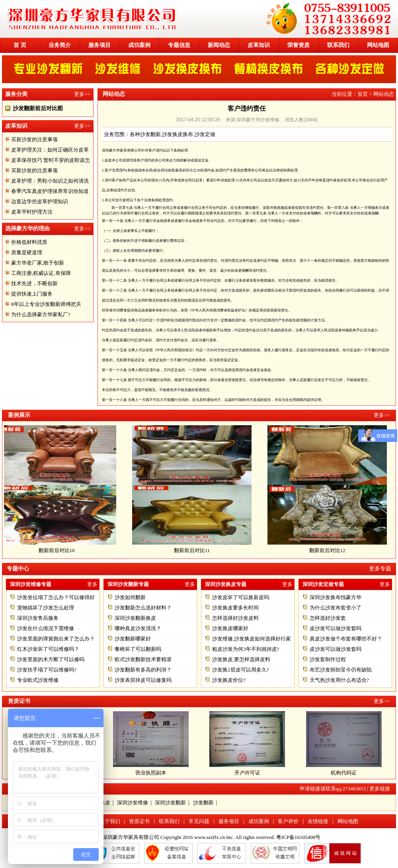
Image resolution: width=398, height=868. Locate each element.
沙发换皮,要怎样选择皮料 (241, 659)
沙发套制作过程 (328, 659)
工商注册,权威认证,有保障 (41, 273)
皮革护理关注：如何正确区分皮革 (50, 150)
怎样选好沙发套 (328, 618)
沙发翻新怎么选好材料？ (143, 608)
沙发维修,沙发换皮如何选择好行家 (252, 639)
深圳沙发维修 (133, 803)
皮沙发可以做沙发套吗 (336, 628)
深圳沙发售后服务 (38, 618)
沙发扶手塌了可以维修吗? (47, 670)
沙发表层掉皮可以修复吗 (143, 680)
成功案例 (139, 45)
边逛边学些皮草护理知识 (40, 201)
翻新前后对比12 (331, 550)
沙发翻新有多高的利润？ (143, 670)
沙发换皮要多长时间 (235, 608)
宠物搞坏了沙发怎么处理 (46, 608)
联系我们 (338, 45)
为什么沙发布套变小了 (336, 608)
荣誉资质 (298, 45)
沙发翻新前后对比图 (38, 108)
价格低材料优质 (29, 242)
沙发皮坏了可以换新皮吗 (241, 597)
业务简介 (60, 45)
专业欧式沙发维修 (38, 680)
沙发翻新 (203, 803)
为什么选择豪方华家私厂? (41, 314)
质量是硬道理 (27, 252)
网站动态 (384, 94)
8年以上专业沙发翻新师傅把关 (46, 304)
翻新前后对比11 (196, 550)
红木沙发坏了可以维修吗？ (48, 649)
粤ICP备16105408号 (298, 837)
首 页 (20, 45)
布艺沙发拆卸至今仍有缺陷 (341, 670)
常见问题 (199, 821)
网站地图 (378, 45)
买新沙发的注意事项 (34, 139)
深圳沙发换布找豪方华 (336, 597)
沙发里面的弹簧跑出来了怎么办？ (56, 639)
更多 (92, 584)
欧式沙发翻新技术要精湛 (143, 659)
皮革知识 (259, 45)
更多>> (82, 94)
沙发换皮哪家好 (230, 628)
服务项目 (99, 45)
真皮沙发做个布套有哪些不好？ (346, 639)
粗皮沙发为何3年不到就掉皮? (246, 649)
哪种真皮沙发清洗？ (138, 628)
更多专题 (380, 569)
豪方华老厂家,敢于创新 (38, 263)
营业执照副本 (151, 773)
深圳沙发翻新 (170, 803)
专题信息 (179, 45)
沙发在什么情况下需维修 (46, 628)
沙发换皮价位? (229, 680)
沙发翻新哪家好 (133, 639)
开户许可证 (247, 773)
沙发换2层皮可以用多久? (240, 670)
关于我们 (110, 821)
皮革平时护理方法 (32, 212)
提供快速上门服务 (32, 294)
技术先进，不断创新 (34, 283)
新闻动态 (219, 45)
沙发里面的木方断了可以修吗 (51, 659)
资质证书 (139, 821)
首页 (363, 94)
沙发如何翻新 (130, 597)
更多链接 (380, 789)
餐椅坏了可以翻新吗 (138, 649)
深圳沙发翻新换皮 (135, 618)
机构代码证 (344, 773)
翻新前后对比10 (60, 550)
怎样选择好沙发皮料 (235, 618)
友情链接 (318, 821)
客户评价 (288, 821)
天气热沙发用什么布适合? (339, 680)
